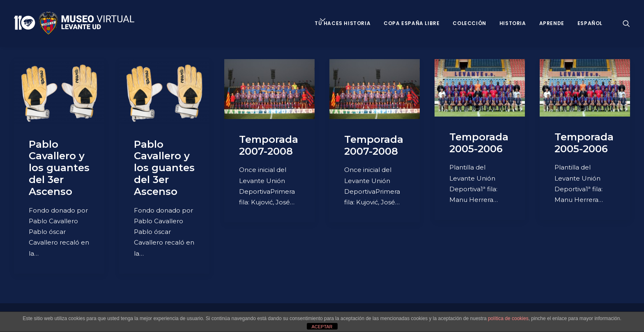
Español (590, 23)
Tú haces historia (343, 23)
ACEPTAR (322, 327)
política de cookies (508, 318)
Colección (469, 23)
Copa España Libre (412, 23)
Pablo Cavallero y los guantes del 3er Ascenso (59, 168)
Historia (513, 23)
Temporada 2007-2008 (269, 145)
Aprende (552, 23)
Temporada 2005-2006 (479, 143)
